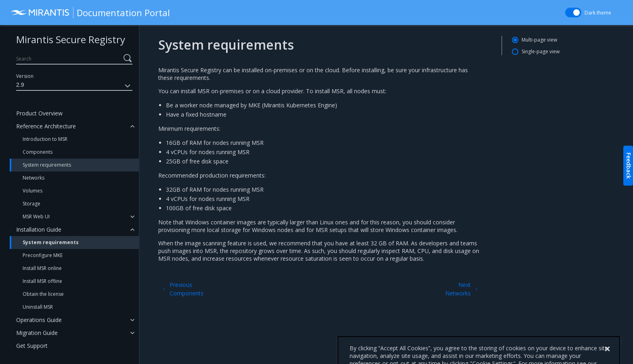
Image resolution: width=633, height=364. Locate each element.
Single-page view (541, 51)
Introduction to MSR (45, 139)
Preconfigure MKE (43, 255)
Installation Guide (39, 229)
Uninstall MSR (38, 307)
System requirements (47, 165)
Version (25, 76)
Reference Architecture (46, 126)
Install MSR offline (42, 281)
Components (38, 152)
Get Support (32, 346)
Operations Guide (39, 320)
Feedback (629, 166)
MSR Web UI (36, 217)
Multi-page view (539, 40)
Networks (34, 178)
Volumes (32, 191)
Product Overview (39, 113)
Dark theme (598, 13)
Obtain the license (43, 294)
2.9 (74, 86)
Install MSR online (42, 268)
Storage (31, 204)
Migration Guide (37, 333)
